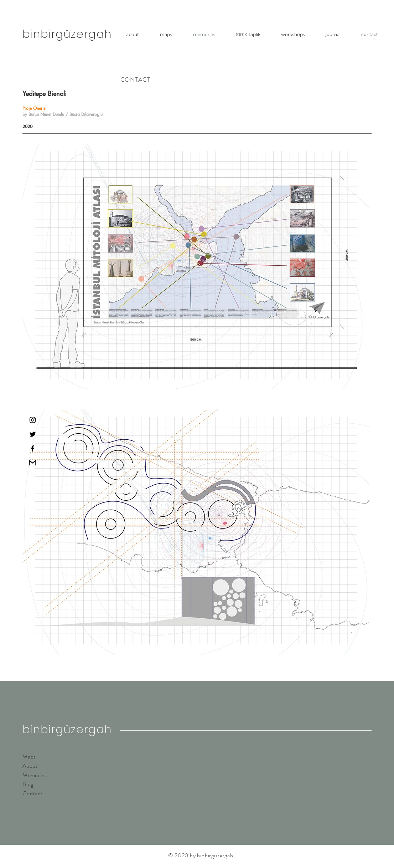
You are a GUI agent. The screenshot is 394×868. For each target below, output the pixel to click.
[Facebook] (33, 448)
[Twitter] (33, 434)
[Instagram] (33, 420)
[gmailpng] (33, 463)
